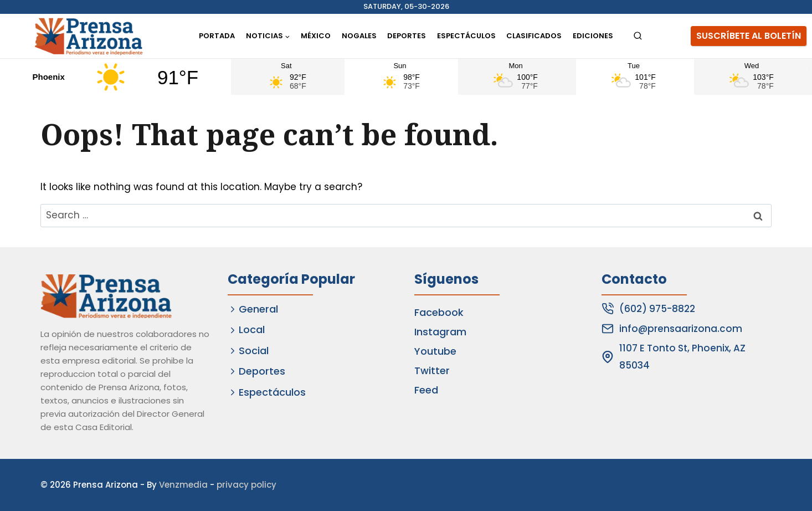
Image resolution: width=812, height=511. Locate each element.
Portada (217, 36)
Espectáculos (466, 36)
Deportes (407, 36)
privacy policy (246, 485)
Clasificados (534, 36)
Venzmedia (183, 485)
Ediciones (593, 36)
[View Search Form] (638, 36)
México (316, 36)
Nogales (359, 36)
